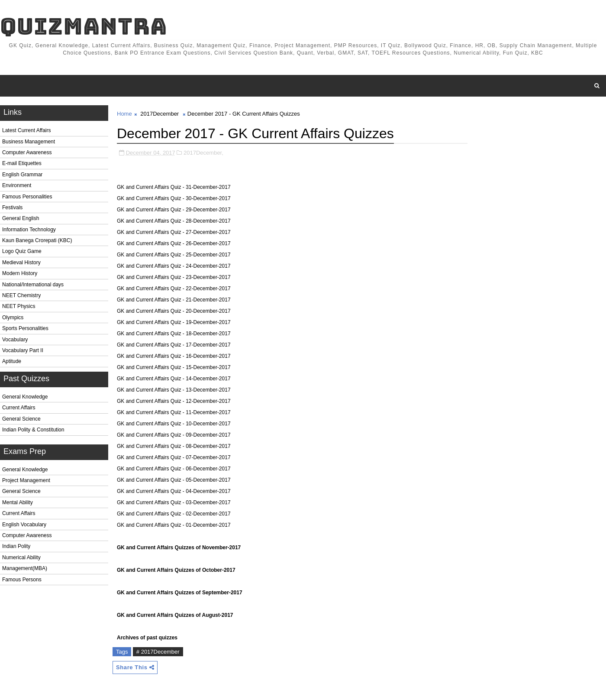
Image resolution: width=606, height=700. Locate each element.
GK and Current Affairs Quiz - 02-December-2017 (174, 514)
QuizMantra (84, 26)
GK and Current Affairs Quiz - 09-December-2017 (174, 435)
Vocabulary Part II (23, 350)
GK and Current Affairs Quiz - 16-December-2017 (174, 356)
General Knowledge (25, 397)
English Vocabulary (24, 525)
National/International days (33, 285)
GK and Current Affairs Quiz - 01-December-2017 (174, 525)
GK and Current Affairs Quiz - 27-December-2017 (174, 232)
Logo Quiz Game (22, 251)
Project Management (26, 480)
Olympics (13, 318)
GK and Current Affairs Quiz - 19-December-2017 (174, 322)
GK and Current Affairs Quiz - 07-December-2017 (174, 457)
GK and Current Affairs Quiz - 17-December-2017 (174, 345)
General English (21, 218)
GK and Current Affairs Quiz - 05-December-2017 (174, 480)
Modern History (20, 273)
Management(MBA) (25, 568)
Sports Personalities (25, 328)
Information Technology (29, 230)
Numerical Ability (21, 557)
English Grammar (22, 175)
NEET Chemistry (21, 295)
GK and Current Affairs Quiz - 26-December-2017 (174, 243)
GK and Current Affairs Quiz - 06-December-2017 (174, 469)
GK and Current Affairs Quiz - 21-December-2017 (174, 300)
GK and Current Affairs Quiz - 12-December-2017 (174, 401)
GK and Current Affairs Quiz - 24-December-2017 (174, 266)
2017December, (203, 153)
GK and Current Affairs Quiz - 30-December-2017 (174, 198)
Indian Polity (16, 546)
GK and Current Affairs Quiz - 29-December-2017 (174, 210)
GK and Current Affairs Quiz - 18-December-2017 (174, 334)
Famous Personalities (27, 197)
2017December (160, 114)
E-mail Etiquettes (22, 163)
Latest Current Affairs (27, 130)
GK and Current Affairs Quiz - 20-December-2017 (174, 311)
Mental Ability (18, 502)
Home (124, 114)
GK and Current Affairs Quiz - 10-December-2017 (174, 424)
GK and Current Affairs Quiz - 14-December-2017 (174, 379)
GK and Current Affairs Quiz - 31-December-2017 (174, 187)
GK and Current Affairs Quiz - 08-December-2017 (174, 446)
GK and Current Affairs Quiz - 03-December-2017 (174, 502)
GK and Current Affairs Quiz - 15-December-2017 (174, 367)
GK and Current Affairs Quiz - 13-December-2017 (174, 390)
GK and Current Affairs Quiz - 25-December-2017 (174, 255)
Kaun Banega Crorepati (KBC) (37, 240)
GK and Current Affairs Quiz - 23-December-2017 (174, 277)
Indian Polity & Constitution (33, 430)
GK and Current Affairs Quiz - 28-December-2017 (174, 221)
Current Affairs (19, 408)
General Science (21, 419)
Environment (17, 185)
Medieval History (21, 262)
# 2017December (158, 652)
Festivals (12, 207)
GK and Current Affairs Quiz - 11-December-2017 (174, 412)
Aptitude (12, 361)
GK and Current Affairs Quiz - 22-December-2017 (174, 288)
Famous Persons (22, 580)
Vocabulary (15, 340)
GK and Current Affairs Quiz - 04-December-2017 (174, 491)
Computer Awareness (27, 152)
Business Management (29, 142)
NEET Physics (19, 306)
